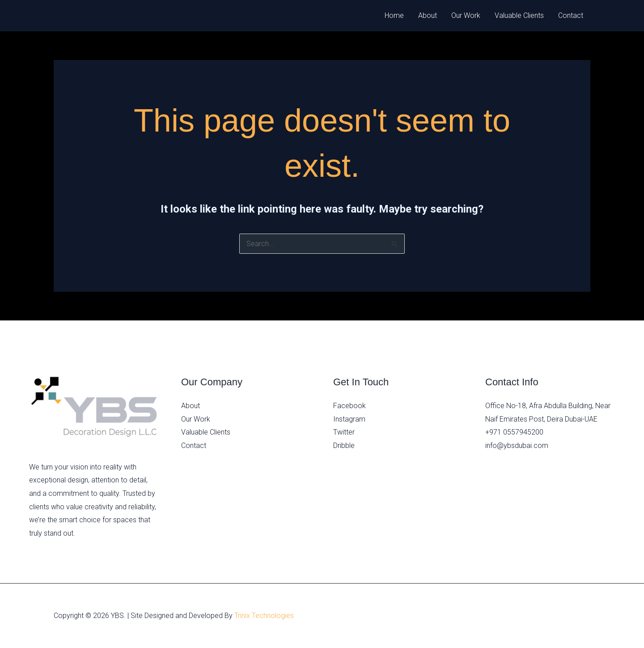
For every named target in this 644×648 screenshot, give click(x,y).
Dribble (344, 445)
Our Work (466, 15)
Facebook (350, 406)
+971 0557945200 (514, 432)
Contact (571, 15)
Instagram (349, 419)
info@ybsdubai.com (517, 445)
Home (394, 15)
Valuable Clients (519, 15)
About (428, 15)
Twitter (344, 432)
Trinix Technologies (264, 616)
